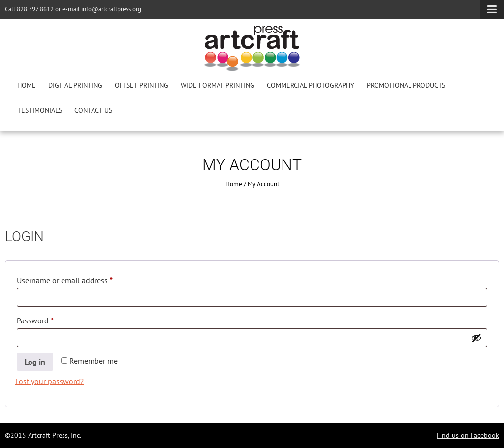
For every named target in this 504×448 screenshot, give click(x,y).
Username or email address (79, 279)
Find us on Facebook (468, 435)
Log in (35, 362)
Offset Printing (142, 85)
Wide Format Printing (218, 85)
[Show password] (476, 338)
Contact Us (93, 110)
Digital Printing (75, 85)
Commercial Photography (311, 85)
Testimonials (40, 110)
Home (27, 85)
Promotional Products (406, 85)
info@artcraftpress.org (111, 9)
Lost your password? (49, 381)
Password (50, 319)
